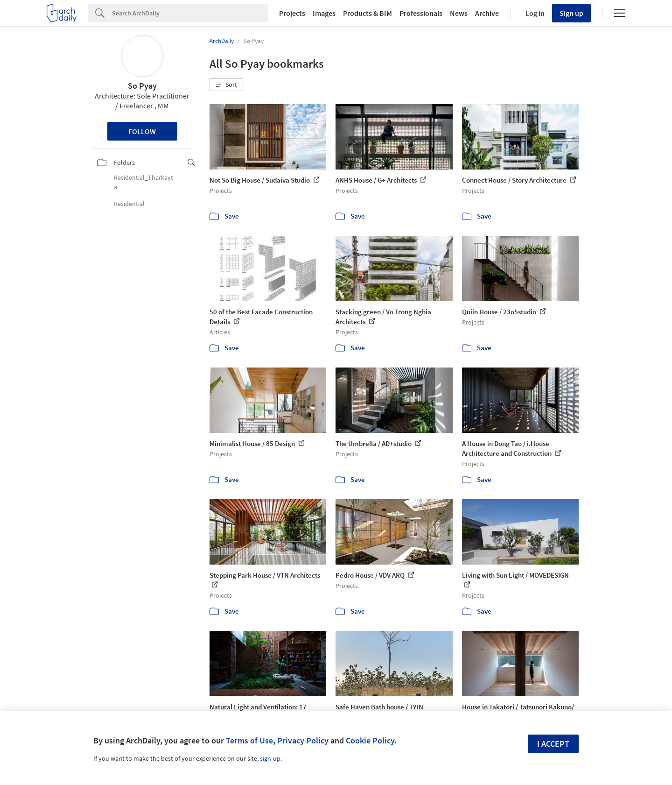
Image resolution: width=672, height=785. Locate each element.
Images (324, 13)
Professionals (421, 13)
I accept (553, 744)
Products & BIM (367, 13)
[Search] (190, 13)
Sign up (571, 13)
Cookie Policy (370, 740)
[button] (226, 85)
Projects (292, 13)
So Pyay (142, 86)
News (459, 13)
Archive (487, 13)
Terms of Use (249, 740)
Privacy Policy (303, 740)
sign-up (270, 758)
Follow (142, 131)
